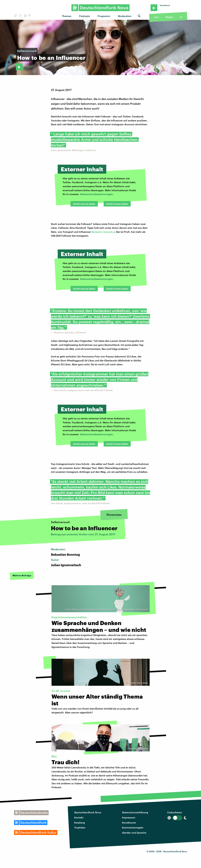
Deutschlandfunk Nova (88, 812)
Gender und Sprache (134, 833)
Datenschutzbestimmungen (96, 194)
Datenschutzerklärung (135, 812)
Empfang (80, 823)
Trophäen (80, 827)
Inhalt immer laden (117, 204)
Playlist (169, 17)
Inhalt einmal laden (84, 204)
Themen (67, 16)
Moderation (125, 16)
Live (156, 17)
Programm (104, 16)
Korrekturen (129, 823)
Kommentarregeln (133, 827)
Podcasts (85, 16)
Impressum (129, 817)
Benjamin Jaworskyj (103, 232)
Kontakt (79, 817)
